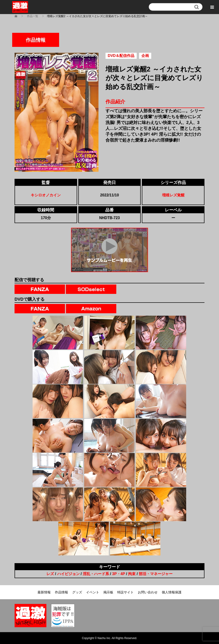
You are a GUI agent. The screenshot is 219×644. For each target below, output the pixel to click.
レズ (50, 574)
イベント (93, 592)
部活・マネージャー (156, 574)
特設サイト (125, 592)
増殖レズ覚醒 (173, 195)
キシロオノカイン (46, 195)
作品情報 (61, 592)
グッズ (77, 592)
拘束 (132, 574)
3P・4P (119, 574)
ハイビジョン (68, 574)
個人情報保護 (172, 592)
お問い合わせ (148, 592)
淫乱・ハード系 (96, 574)
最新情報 (44, 592)
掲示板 (108, 592)
